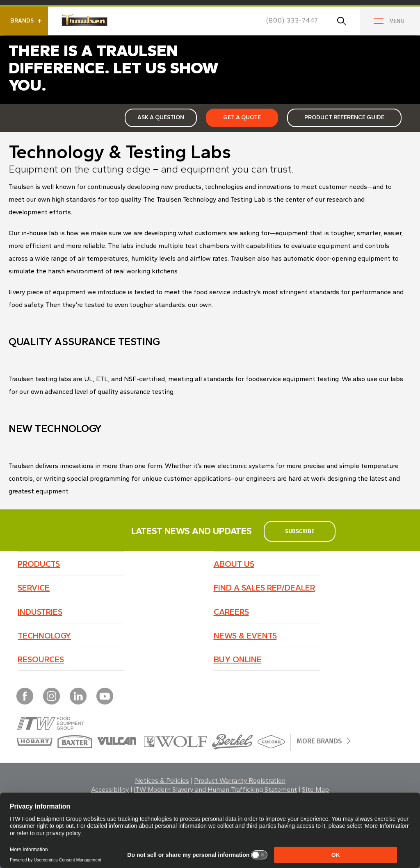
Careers (231, 612)
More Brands (323, 741)
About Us (234, 564)
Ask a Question (161, 117)
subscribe (299, 531)
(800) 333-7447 (292, 20)
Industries (40, 612)
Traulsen (84, 20)
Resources (41, 659)
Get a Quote (242, 117)
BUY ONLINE (238, 659)
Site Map (315, 790)
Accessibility (110, 790)
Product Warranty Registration (240, 781)
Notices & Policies (162, 781)
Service (34, 588)
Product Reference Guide (344, 117)
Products (39, 564)
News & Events (245, 636)
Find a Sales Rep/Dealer (264, 588)
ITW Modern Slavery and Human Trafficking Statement (215, 790)
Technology (44, 636)
